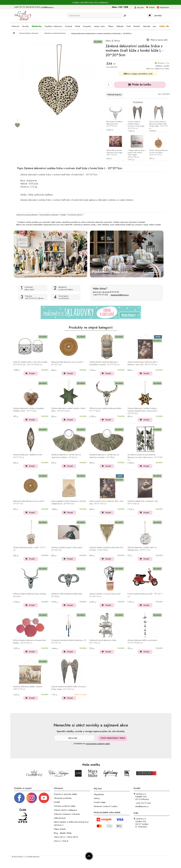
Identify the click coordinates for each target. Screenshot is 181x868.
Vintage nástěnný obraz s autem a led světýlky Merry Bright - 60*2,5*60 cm (137, 154)
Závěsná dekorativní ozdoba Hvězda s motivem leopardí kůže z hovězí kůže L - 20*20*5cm (143, 411)
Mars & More (113, 41)
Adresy (97, 798)
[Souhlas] (73, 744)
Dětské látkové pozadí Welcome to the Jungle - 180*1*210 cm (115, 153)
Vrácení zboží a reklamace (65, 810)
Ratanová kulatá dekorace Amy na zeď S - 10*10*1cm (29, 502)
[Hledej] (125, 16)
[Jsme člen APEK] (23, 816)
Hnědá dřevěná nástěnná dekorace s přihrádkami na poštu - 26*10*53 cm (104, 363)
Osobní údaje (100, 802)
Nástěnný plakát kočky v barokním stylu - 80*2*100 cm (143, 502)
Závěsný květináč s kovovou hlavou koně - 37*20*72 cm (105, 595)
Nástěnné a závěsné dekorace (27, 214)
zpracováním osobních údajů (98, 744)
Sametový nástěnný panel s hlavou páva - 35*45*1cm (67, 549)
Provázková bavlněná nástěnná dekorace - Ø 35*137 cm (69, 642)
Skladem (63, 214)
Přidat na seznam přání (159, 40)
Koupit (32, 373)
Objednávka (164, 7)
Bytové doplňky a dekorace (49, 214)
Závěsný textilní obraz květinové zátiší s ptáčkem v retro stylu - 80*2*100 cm (143, 363)
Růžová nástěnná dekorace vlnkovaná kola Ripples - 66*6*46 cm (29, 642)
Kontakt (57, 802)
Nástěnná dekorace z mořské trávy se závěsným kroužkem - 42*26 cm (66, 456)
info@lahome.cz (47, 7)
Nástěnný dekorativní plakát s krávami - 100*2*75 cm (28, 688)
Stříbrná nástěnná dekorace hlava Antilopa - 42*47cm (30, 595)
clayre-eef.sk (72, 837)
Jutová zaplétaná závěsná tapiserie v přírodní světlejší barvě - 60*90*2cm (69, 502)
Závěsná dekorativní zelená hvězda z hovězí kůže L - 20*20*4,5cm (68, 410)
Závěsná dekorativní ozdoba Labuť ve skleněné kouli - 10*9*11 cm (142, 549)
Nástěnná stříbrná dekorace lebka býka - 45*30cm (67, 595)
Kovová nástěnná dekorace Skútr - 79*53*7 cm (145, 595)
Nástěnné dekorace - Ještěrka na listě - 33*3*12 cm (28, 456)
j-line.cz (57, 841)
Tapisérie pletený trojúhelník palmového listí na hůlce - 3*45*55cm (106, 549)
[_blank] (44, 798)
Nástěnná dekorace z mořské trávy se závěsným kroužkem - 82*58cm (104, 456)
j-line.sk (65, 841)
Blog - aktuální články (63, 833)
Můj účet (140, 7)
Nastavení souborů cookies (106, 806)
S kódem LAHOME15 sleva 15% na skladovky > (91, 3)
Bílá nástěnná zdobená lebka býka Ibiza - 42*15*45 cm (114, 124)
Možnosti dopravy (114, 95)
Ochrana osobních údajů (65, 806)
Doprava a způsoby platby (66, 794)
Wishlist (152, 7)
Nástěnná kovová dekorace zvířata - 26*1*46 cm (103, 642)
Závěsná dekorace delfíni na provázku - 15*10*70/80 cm (143, 642)
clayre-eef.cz (59, 837)
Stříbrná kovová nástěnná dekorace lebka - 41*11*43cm (106, 410)
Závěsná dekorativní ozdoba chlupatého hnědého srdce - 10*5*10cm (28, 410)
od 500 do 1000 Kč (75, 214)
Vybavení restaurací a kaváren (67, 814)
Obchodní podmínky (63, 798)
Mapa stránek (60, 829)
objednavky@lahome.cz (120, 295)
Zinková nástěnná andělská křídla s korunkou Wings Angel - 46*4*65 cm (136, 125)
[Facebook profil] (19, 798)
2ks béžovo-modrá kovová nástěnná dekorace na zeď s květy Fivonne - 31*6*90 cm (145, 457)
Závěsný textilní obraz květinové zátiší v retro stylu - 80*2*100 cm (106, 502)
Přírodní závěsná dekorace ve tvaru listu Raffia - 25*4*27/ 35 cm (158, 153)
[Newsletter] (74, 738)
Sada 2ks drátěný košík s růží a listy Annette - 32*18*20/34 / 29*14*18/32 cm (31, 363)
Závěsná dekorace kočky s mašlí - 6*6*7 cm (29, 549)
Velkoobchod (60, 818)
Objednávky (99, 794)
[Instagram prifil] (32, 798)
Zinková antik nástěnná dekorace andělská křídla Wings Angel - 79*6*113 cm (158, 125)
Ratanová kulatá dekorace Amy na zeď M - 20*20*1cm (68, 363)
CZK (121, 7)
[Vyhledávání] (95, 15)
